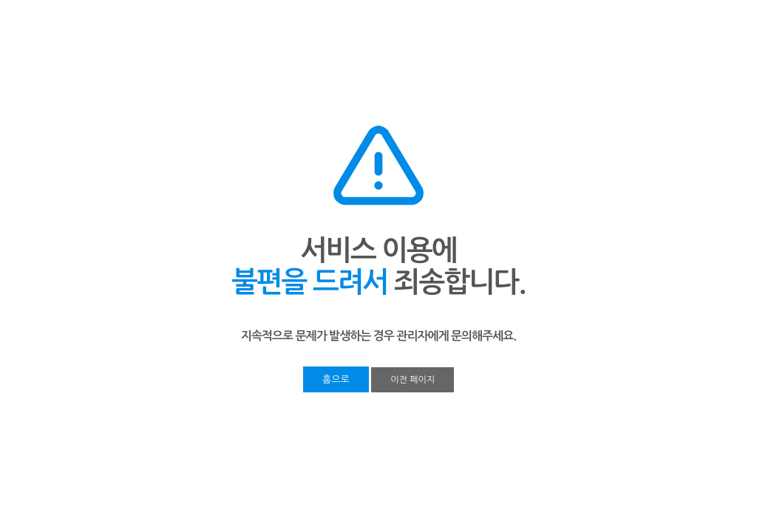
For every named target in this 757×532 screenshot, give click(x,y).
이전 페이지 (413, 380)
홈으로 (336, 379)
